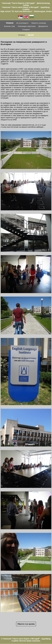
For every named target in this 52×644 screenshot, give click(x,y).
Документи (43, 26)
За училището (22, 23)
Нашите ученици (39, 23)
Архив (31, 35)
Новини (10, 23)
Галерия (26, 30)
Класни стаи (9, 26)
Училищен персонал (27, 26)
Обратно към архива (26, 624)
